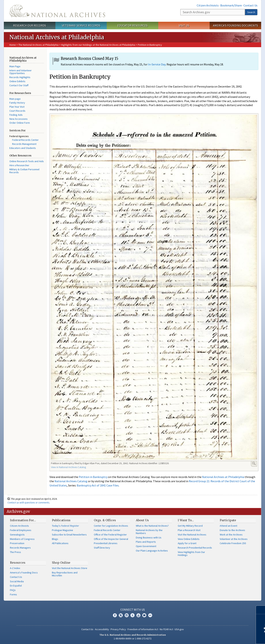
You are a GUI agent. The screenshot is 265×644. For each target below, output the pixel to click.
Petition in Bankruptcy (93, 477)
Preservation (17, 543)
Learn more (232, 637)
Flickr (150, 615)
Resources (18, 563)
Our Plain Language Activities (152, 551)
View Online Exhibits (189, 539)
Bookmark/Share (231, 5)
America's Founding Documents (235, 25)
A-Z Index (15, 568)
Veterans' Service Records (81, 25)
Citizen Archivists (208, 5)
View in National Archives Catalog (68, 467)
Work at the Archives (231, 535)
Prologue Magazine (62, 530)
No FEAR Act (166, 629)
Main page (15, 99)
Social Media (17, 581)
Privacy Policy (118, 629)
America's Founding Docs (24, 573)
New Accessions (18, 119)
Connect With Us (133, 610)
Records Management (24, 144)
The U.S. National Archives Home (57, 11)
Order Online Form (20, 123)
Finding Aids (16, 115)
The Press (15, 552)
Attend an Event (228, 526)
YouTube (138, 615)
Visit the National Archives (192, 535)
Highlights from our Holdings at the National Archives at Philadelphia (98, 45)
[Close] (261, 610)
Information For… (23, 520)
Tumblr (132, 615)
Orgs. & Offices (105, 520)
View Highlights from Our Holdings (191, 554)
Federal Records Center (25, 140)
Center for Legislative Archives (111, 526)
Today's (65, 526)
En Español (16, 586)
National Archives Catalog (71, 481)
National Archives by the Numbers (149, 532)
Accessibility (102, 629)
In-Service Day (157, 64)
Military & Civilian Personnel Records (24, 171)
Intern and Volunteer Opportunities (21, 72)
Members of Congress (22, 539)
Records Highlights (20, 77)
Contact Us (250, 5)
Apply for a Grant (187, 543)
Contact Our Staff (19, 85)
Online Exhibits (17, 81)
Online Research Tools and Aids (27, 161)
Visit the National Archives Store (70, 568)
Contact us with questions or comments (28, 502)
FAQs (13, 590)
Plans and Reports (146, 542)
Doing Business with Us (149, 537)
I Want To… (186, 520)
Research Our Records (30, 25)
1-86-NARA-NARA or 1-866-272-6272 (133, 638)
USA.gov (179, 629)
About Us (142, 520)
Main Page (15, 66)
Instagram (127, 615)
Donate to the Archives (232, 530)
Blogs (55, 539)
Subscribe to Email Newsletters (69, 535)
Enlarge (254, 463)
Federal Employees (21, 530)
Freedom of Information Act (143, 629)
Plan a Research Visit (189, 530)
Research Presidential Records (195, 548)
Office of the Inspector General (111, 539)
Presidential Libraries (106, 543)
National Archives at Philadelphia (223, 477)
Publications (61, 520)
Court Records (17, 111)
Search (251, 12)
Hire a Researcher (19, 165)
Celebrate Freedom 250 (233, 543)
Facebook (115, 615)
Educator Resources (132, 25)
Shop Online (61, 563)
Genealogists (17, 535)
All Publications (60, 543)
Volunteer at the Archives (234, 539)
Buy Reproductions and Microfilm (65, 574)
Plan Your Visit (17, 107)
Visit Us (184, 25)
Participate (228, 520)
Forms (13, 594)
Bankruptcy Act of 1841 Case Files (98, 485)
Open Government (146, 546)
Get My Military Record (190, 526)
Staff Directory (102, 548)
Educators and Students (23, 148)
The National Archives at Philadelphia (38, 45)
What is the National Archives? (152, 526)
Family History (17, 103)
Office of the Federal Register (110, 535)
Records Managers (20, 548)
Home (13, 45)
